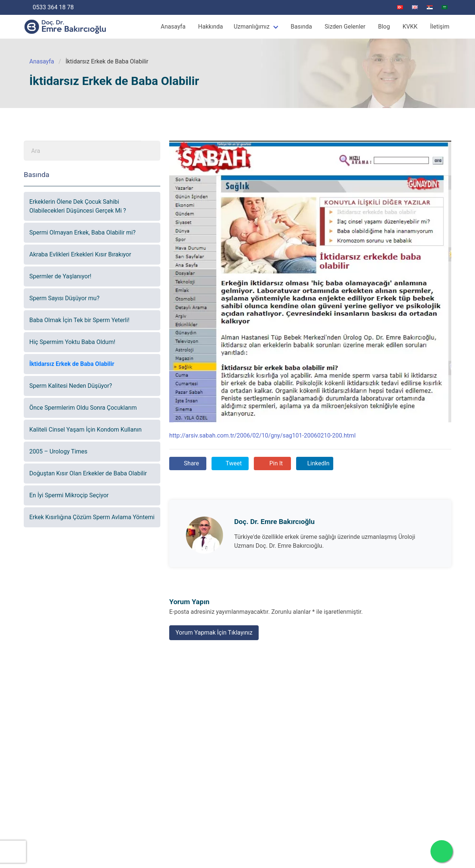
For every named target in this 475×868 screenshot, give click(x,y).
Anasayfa (173, 27)
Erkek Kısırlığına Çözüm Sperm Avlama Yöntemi (92, 517)
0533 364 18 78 (53, 7)
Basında (301, 27)
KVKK (410, 27)
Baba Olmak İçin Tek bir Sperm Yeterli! (79, 320)
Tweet (233, 463)
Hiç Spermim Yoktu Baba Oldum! (72, 342)
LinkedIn (318, 463)
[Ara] (83, 151)
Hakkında (211, 27)
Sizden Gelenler (345, 27)
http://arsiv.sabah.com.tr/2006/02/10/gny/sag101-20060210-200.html (262, 435)
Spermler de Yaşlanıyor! (60, 276)
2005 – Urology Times (58, 451)
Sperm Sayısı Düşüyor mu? (64, 298)
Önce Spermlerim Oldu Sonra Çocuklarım (83, 408)
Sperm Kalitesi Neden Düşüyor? (71, 386)
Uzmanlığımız (252, 27)
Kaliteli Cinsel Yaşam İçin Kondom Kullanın (86, 430)
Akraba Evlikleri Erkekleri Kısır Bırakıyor (80, 254)
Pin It (275, 463)
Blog (384, 27)
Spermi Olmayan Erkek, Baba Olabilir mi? (82, 232)
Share (191, 463)
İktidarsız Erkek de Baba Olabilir (72, 364)
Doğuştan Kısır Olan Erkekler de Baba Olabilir (88, 473)
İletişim (440, 27)
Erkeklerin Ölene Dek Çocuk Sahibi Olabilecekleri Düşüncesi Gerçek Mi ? (78, 206)
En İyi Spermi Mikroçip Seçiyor (69, 495)
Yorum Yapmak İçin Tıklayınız (214, 633)
